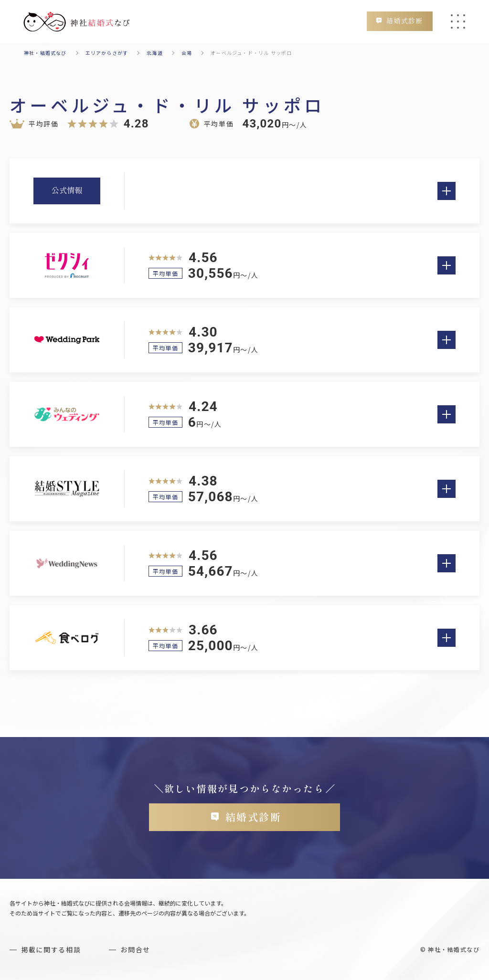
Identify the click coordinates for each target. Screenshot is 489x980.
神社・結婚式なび (45, 53)
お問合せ (135, 949)
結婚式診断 (405, 21)
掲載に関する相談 (51, 949)
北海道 (155, 53)
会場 (187, 53)
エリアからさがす (107, 53)
